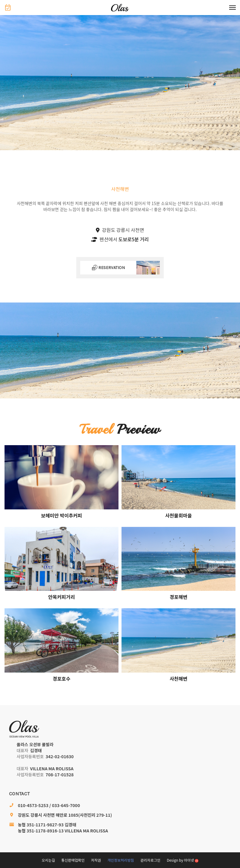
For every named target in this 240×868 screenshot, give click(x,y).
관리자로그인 (150, 860)
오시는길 (48, 860)
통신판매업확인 (73, 860)
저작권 (96, 860)
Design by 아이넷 (183, 860)
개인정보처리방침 (121, 860)
